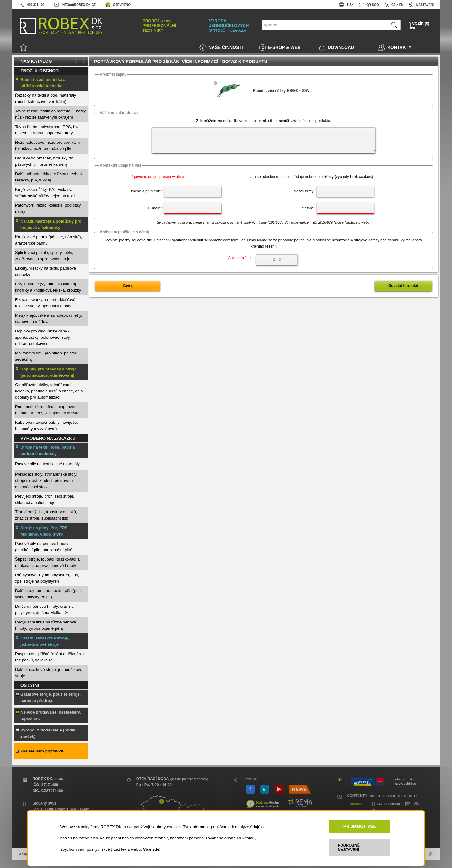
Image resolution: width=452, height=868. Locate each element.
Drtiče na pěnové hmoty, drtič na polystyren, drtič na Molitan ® (44, 609)
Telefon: (308, 208)
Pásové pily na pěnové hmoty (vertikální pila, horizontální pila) (44, 547)
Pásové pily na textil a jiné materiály (47, 464)
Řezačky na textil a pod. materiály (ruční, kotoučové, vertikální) (46, 98)
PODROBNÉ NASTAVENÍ (349, 848)
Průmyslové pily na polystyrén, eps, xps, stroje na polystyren (47, 578)
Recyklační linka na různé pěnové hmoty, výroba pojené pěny (46, 625)
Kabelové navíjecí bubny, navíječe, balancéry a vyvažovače (46, 426)
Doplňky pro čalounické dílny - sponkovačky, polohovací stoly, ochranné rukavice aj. (43, 337)
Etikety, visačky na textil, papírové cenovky (46, 271)
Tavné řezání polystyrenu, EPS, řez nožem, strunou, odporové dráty (47, 130)
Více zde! (152, 849)
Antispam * (240, 258)
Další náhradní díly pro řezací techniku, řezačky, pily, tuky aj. (50, 177)
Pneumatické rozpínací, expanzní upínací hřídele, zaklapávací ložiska (47, 410)
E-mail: (155, 208)
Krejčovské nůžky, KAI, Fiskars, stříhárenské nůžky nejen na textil (45, 193)
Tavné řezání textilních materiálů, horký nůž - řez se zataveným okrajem (50, 114)
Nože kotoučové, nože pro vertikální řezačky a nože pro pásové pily (48, 146)
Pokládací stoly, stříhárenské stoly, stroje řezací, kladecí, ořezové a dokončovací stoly (46, 480)
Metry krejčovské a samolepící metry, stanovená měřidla (49, 318)
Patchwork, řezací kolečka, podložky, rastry (48, 208)
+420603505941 (386, 804)
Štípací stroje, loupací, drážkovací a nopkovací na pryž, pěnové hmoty (47, 562)
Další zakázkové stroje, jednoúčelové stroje (49, 673)
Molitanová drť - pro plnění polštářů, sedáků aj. (47, 356)
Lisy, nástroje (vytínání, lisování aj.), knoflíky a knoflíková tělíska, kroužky (48, 287)
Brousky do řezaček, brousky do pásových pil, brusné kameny (44, 161)
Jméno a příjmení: (146, 191)
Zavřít (128, 286)
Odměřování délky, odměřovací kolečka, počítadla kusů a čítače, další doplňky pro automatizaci (49, 391)
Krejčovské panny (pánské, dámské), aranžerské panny (48, 240)
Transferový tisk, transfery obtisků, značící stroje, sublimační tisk (46, 515)
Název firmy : (304, 191)
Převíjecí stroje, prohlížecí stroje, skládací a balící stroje (45, 499)
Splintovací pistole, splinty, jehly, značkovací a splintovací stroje (44, 256)
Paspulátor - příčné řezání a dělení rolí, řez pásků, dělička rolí (50, 657)
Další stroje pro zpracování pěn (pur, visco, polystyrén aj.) (48, 594)
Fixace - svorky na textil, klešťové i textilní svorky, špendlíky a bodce (46, 303)
